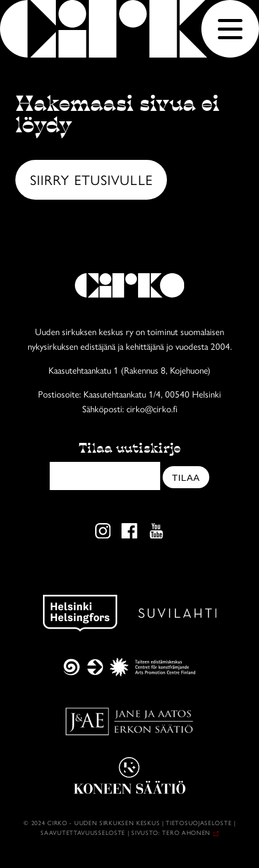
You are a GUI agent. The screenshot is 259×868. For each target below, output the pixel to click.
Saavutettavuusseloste (83, 832)
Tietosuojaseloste (199, 823)
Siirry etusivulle (91, 179)
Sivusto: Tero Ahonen (171, 832)
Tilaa (186, 477)
